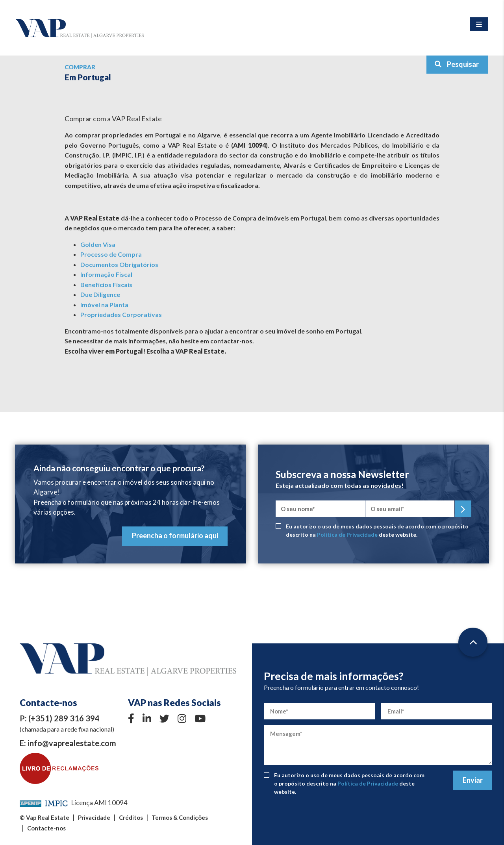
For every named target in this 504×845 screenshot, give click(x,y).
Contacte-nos (46, 828)
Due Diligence (100, 294)
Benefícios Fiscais (106, 284)
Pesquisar (457, 64)
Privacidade (94, 817)
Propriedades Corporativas (121, 314)
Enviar (473, 780)
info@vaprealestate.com (72, 743)
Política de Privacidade (347, 535)
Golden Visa (98, 244)
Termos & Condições (180, 817)
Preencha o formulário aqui (175, 536)
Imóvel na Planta (104, 305)
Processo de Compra (111, 254)
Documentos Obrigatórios (119, 264)
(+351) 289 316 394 (64, 718)
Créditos (131, 817)
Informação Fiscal (106, 274)
